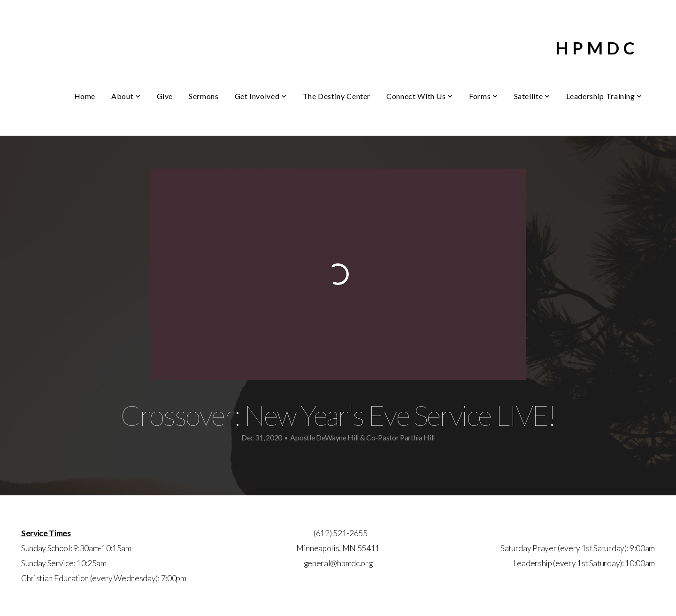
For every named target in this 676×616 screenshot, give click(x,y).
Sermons (204, 96)
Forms (483, 96)
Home (85, 96)
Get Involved (261, 96)
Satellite (532, 96)
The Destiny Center (337, 96)
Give (165, 96)
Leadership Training (604, 96)
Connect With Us (420, 96)
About (126, 96)
